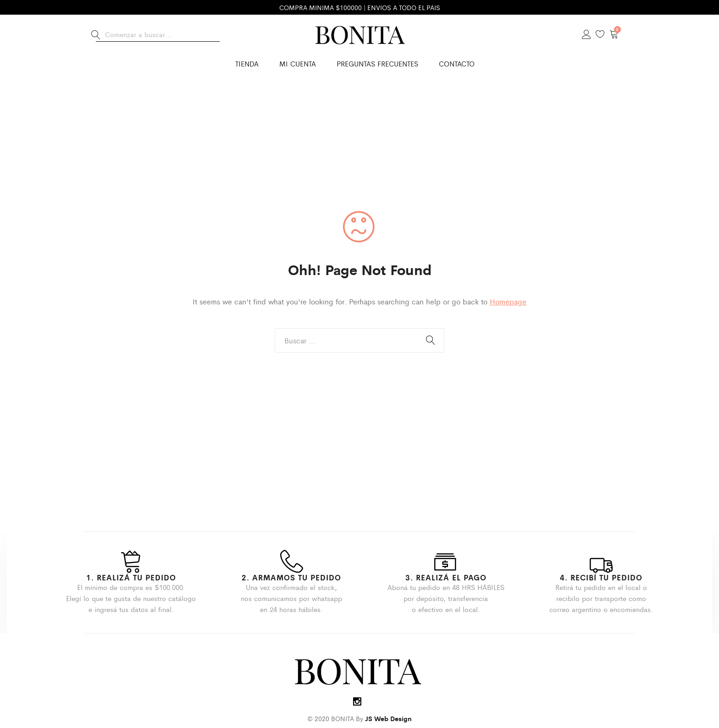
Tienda (247, 63)
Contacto (457, 63)
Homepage (508, 301)
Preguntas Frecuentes (377, 63)
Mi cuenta (298, 63)
